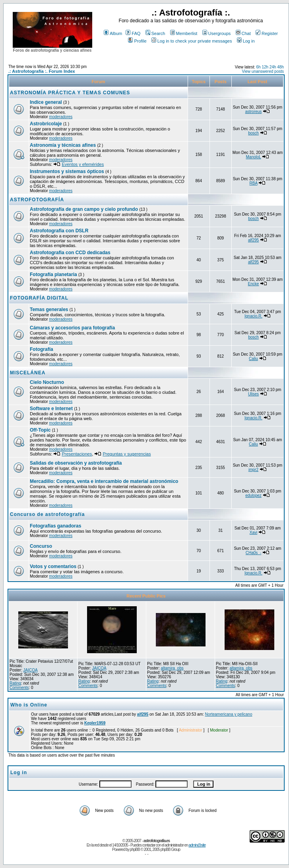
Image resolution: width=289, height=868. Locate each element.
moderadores (61, 117)
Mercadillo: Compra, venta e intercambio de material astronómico (104, 481)
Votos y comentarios (53, 566)
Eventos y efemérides (83, 164)
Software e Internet (51, 409)
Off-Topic (41, 430)
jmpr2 (253, 470)
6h (258, 67)
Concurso (41, 546)
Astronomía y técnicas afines (63, 145)
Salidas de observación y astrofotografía (76, 463)
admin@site (197, 845)
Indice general (46, 102)
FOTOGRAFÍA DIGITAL (39, 298)
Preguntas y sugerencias (127, 454)
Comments (19, 688)
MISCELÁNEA (28, 373)
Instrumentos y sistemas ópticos (67, 171)
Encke (254, 284)
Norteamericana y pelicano (229, 714)
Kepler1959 (95, 723)
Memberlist (184, 33)
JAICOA (30, 670)
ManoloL (254, 157)
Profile (137, 41)
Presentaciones (77, 454)
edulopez (253, 495)
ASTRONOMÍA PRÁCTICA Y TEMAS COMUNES (70, 93)
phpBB (135, 850)
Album (113, 33)
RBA (254, 183)
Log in (246, 41)
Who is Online (29, 705)
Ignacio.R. (253, 316)
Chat (243, 33)
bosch (253, 133)
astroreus (254, 112)
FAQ (133, 33)
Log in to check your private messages (192, 41)
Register (267, 33)
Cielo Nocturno (47, 382)
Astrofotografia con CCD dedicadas (70, 253)
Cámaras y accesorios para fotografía (72, 328)
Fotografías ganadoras (55, 526)
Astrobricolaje (46, 124)
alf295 (253, 240)
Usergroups (217, 33)
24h (273, 67)
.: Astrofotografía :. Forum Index (42, 71)
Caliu (253, 359)
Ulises (253, 394)
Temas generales (49, 309)
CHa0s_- (253, 553)
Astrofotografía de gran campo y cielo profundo (84, 209)
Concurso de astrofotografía (47, 514)
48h (280, 67)
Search (155, 33)
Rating (15, 683)
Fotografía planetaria (53, 274)
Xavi (253, 532)
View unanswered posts (263, 71)
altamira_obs (172, 668)
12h (265, 67)
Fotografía (42, 349)
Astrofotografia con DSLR (59, 231)
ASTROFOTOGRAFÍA (37, 200)
